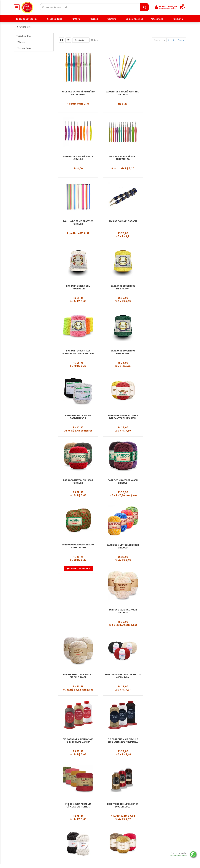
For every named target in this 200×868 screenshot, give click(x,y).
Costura (112, 19)
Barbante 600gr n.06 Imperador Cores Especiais (166, 244)
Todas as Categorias (27, 19)
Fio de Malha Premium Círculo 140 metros (78, 621)
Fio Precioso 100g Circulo (166, 770)
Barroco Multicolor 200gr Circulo (78, 470)
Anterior (157, 40)
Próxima (181, 40)
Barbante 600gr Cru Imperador (78, 244)
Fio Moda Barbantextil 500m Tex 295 (166, 696)
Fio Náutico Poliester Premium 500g (78, 772)
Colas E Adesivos (134, 19)
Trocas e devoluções (114, 850)
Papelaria (179, 19)
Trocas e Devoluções (70, 850)
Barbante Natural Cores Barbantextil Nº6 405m (166, 320)
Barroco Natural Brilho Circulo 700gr (166, 470)
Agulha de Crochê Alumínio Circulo (122, 94)
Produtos (109, 834)
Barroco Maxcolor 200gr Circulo (78, 395)
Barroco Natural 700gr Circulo (122, 470)
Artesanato (158, 19)
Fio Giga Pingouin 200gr (166, 620)
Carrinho (108, 838)
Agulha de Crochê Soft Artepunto (78, 169)
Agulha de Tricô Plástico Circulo (122, 169)
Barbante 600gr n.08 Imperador (78, 320)
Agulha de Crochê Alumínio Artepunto (78, 94)
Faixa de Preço (25, 124)
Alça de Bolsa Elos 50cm (166, 167)
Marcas (21, 67)
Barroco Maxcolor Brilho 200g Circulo (166, 395)
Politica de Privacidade (71, 838)
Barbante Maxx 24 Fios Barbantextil (122, 320)
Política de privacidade (115, 846)
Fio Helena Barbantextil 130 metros (78, 696)
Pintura (77, 19)
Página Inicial (66, 834)
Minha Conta (110, 842)
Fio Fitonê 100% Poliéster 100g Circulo (122, 621)
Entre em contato (69, 842)
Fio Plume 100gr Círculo (122, 770)
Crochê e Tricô (55, 19)
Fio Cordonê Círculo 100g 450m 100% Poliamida (122, 546)
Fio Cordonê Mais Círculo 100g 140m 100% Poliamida (166, 546)
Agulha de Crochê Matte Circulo (166, 94)
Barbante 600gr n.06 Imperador (122, 244)
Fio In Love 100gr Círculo (122, 695)
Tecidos (94, 19)
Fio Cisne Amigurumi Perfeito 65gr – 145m (78, 546)
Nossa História (67, 846)
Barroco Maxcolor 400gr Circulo (122, 395)
